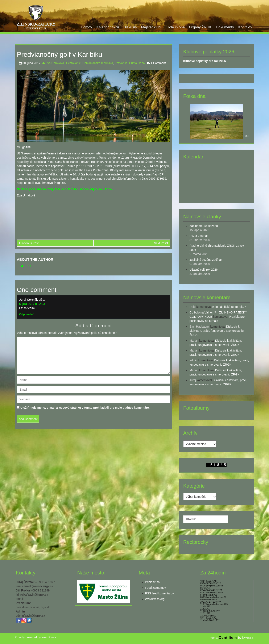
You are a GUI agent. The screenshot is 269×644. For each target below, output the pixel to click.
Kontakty (245, 27)
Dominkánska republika (98, 63)
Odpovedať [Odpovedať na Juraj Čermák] (26, 314)
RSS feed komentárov (159, 593)
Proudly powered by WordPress (35, 637)
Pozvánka (121, 63)
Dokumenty (225, 27)
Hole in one (176, 27)
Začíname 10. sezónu (204, 226)
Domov (86, 27)
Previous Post (28, 243)
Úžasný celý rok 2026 (204, 270)
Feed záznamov (156, 588)
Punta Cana (137, 63)
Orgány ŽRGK (200, 27)
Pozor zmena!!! (199, 236)
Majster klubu (152, 27)
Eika (26, 266)
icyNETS (248, 638)
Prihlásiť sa (152, 582)
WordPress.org (155, 599)
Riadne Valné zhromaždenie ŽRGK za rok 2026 (217, 248)
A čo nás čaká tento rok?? (229, 307)
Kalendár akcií (108, 27)
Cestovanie (73, 63)
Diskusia (130, 27)
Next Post (161, 243)
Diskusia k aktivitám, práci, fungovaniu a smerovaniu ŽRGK (217, 331)
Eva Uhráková (53, 63)
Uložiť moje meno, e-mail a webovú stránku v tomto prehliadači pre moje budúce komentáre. (85, 408)
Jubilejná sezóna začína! (206, 260)
